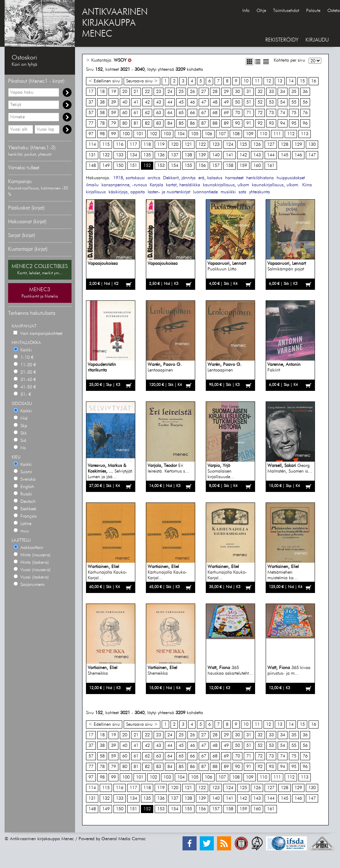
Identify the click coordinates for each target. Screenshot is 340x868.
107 (222, 134)
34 (283, 92)
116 (120, 145)
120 (175, 145)
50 (237, 102)
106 (208, 134)
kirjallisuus (96, 192)
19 (113, 92)
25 (181, 92)
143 (257, 155)
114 (92, 145)
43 (159, 102)
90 (237, 123)
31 (249, 92)
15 (302, 81)
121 (188, 145)
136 (161, 155)
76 (305, 113)
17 (91, 92)
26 (192, 92)
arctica (154, 178)
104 (181, 134)
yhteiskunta (259, 192)
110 (263, 134)
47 (204, 102)
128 (285, 145)
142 (243, 155)
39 (113, 102)
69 (226, 113)
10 (246, 81)
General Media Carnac (124, 839)
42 (147, 102)
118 (147, 145)
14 (291, 81)
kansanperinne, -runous (124, 185)
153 (161, 166)
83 (159, 123)
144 (271, 155)
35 (294, 92)
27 (204, 92)
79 (113, 123)
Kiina (307, 185)
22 (147, 92)
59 (113, 113)
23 (159, 92)
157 (216, 166)
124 (230, 145)
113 (305, 134)
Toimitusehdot (286, 11)
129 (298, 145)
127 (271, 145)
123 (216, 145)
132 (106, 155)
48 (215, 102)
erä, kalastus (210, 178)
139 (202, 155)
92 (260, 123)
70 (237, 113)
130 (312, 145)
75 (294, 113)
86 (192, 123)
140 (216, 155)
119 (161, 145)
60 (125, 113)
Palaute (313, 11)
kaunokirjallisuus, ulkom (226, 185)
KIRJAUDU (317, 40)
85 (181, 123)
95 (294, 123)
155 (188, 166)
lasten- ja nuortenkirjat (169, 192)
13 (280, 81)
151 (133, 166)
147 (312, 155)
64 (170, 113)
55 (294, 102)
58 (102, 113)
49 (226, 102)
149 (106, 166)
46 (192, 102)
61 (136, 113)
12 (268, 81)
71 (249, 113)
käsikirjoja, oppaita (127, 192)
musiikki (228, 192)
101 (140, 134)
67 (204, 113)
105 (195, 134)
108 (236, 134)
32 (260, 92)
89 (226, 123)
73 (271, 113)
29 (226, 92)
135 (147, 155)
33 (271, 92)
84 (170, 123)
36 (305, 92)
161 (271, 166)
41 (136, 102)
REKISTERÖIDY (282, 40)
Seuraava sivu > (142, 81)
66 (192, 113)
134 (133, 155)
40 (125, 102)
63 (159, 113)
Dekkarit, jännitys (179, 178)
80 (125, 123)
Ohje (261, 11)
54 (283, 102)
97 (91, 134)
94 (283, 123)
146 (298, 155)
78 (102, 123)
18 (102, 92)
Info (246, 11)
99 (113, 134)
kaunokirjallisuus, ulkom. (276, 185)
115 (106, 145)
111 (277, 134)
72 (260, 113)
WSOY (120, 60)
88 (215, 123)
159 (243, 166)
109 (250, 134)
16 (314, 81)
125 (243, 145)
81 (136, 123)
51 (249, 102)
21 (136, 92)
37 (91, 102)
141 (230, 155)
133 (120, 155)
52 (260, 102)
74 (283, 113)
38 (102, 102)
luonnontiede (205, 192)
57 (91, 113)
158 (230, 166)
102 (153, 134)
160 (257, 166)
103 (167, 134)
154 (175, 166)
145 (285, 155)
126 (257, 145)
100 (126, 134)
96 (305, 123)
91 (249, 123)
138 (188, 155)
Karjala (156, 185)
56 (305, 102)
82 (147, 123)
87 (204, 123)
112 (291, 134)
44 (170, 102)
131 (92, 155)
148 (92, 166)
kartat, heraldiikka (183, 185)
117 (133, 145)
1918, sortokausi (129, 178)
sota (242, 192)
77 (91, 123)
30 (237, 92)
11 (257, 81)
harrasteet (234, 178)
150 (120, 166)
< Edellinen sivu (104, 81)
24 (170, 92)
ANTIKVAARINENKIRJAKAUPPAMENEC (115, 23)
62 (147, 113)
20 (125, 92)
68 (215, 113)
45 (181, 102)
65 (181, 113)
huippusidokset (291, 178)
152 (147, 166)
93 (271, 123)
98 (102, 134)
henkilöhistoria (260, 178)
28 (215, 92)
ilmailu (92, 185)
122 (202, 145)
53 (271, 102)
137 (175, 155)
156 (202, 166)
